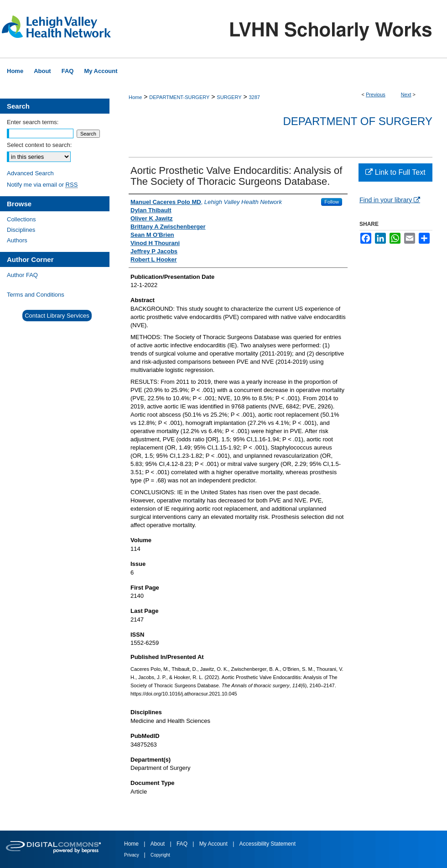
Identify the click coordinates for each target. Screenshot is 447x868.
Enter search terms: (33, 122)
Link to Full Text (395, 172)
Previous (376, 94)
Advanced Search (30, 173)
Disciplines (21, 230)
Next (406, 94)
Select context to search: (39, 145)
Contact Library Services (57, 316)
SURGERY (229, 97)
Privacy (132, 855)
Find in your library (390, 200)
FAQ (183, 844)
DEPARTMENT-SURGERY (179, 97)
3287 (254, 97)
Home (135, 97)
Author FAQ (22, 275)
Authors (17, 240)
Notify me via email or (42, 185)
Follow (332, 202)
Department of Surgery (358, 121)
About (159, 844)
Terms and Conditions (36, 295)
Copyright (160, 855)
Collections (21, 219)
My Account (214, 844)
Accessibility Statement (268, 844)
